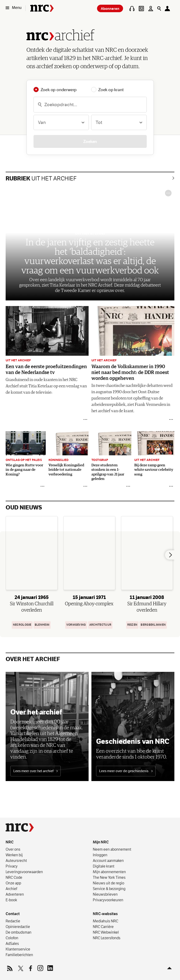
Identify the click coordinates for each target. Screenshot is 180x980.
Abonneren (110, 9)
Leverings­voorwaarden (24, 872)
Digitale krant (104, 866)
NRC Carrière (103, 927)
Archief (11, 889)
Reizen (132, 625)
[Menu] (15, 8)
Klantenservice (18, 949)
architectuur (100, 625)
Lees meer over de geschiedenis (126, 771)
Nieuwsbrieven (105, 894)
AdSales (12, 943)
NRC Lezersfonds (107, 938)
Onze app (13, 883)
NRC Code (14, 877)
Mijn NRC (101, 842)
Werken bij (14, 855)
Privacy (12, 866)
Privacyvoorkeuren (108, 900)
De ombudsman (19, 932)
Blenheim (42, 625)
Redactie (13, 921)
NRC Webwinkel (106, 932)
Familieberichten (19, 955)
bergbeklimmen (153, 625)
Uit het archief (41, 178)
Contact (13, 914)
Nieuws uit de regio (109, 883)
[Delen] (85, 419)
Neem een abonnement (112, 849)
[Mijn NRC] (169, 9)
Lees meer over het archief (36, 771)
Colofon (12, 938)
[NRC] (20, 827)
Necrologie (22, 625)
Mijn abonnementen (109, 872)
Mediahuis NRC (105, 921)
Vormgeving (76, 625)
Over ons (13, 849)
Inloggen (100, 855)
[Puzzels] (151, 9)
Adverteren (15, 894)
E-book (11, 900)
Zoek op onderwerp (59, 90)
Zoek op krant (111, 90)
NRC (10, 842)
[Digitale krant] (141, 9)
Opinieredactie (18, 927)
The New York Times (109, 877)
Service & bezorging (109, 889)
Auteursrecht (16, 860)
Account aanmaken (108, 860)
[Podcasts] (132, 9)
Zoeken (90, 142)
